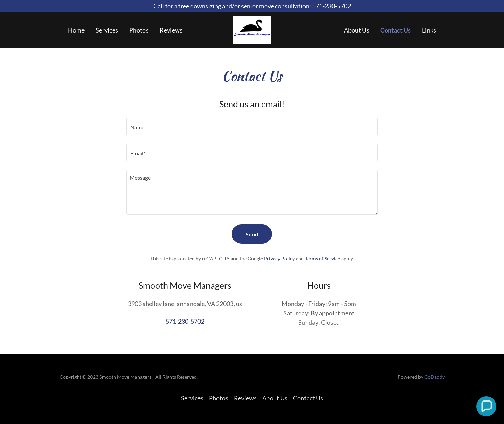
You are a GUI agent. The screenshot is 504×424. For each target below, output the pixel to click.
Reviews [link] (171, 30)
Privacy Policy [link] (279, 258)
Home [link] (76, 30)
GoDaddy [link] (435, 377)
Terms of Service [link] (322, 258)
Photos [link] (139, 30)
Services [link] (107, 30)
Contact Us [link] (396, 30)
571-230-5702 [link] (185, 321)
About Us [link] (357, 30)
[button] (486, 406)
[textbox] (252, 127)
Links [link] (429, 30)
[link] (252, 29)
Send (252, 234)
